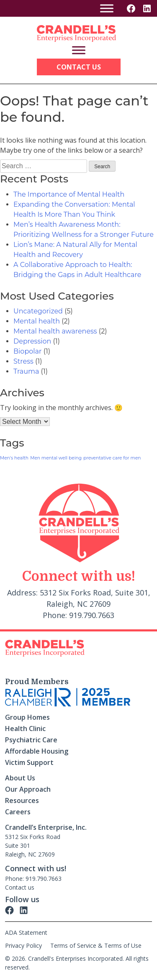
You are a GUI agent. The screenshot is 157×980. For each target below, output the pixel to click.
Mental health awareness (55, 331)
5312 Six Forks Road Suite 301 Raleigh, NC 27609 (33, 845)
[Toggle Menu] (107, 8)
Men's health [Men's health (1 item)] (14, 458)
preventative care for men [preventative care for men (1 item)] (112, 458)
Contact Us (79, 67)
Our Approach (28, 789)
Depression (32, 341)
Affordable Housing (37, 751)
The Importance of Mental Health (69, 194)
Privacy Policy (23, 945)
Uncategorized (38, 311)
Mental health (37, 321)
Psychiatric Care (31, 740)
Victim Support (29, 762)
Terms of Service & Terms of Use (96, 945)
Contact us (20, 887)
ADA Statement (26, 933)
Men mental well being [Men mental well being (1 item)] (56, 458)
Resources (22, 800)
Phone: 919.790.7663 (33, 879)
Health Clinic (25, 729)
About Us (20, 778)
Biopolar (27, 351)
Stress (23, 361)
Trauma (26, 371)
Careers (18, 812)
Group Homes (27, 717)
